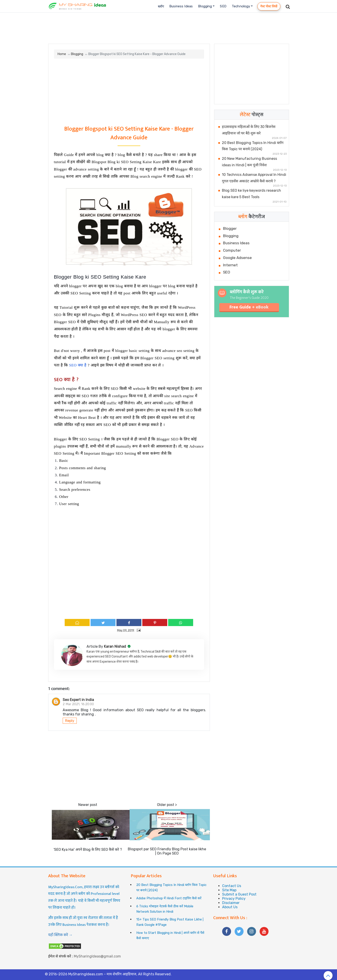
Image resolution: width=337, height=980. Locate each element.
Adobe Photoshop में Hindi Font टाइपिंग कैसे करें (169, 898)
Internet (230, 265)
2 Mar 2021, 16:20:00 (78, 704)
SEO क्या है (78, 365)
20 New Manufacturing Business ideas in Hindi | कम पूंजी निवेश (249, 162)
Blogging (77, 54)
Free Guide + (249, 307)
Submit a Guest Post (239, 894)
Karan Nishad (115, 646)
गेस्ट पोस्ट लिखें (269, 6)
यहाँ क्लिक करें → (60, 935)
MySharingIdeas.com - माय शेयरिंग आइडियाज (102, 974)
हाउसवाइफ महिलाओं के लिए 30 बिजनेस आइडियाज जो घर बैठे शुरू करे (249, 130)
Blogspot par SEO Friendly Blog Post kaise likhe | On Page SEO (167, 851)
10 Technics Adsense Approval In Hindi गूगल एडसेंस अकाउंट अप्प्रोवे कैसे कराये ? (254, 178)
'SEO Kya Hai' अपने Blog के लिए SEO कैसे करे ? (88, 850)
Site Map (229, 890)
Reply (70, 721)
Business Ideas (181, 6)
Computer (232, 250)
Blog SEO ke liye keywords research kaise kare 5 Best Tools (251, 194)
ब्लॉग (161, 6)
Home (62, 54)
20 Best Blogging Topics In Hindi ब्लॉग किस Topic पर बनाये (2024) (253, 146)
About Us (230, 907)
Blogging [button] (205, 6)
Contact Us (232, 886)
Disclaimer (231, 903)
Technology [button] (241, 6)
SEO (223, 6)
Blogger (230, 228)
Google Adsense (237, 258)
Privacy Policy (234, 899)
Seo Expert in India (78, 700)
